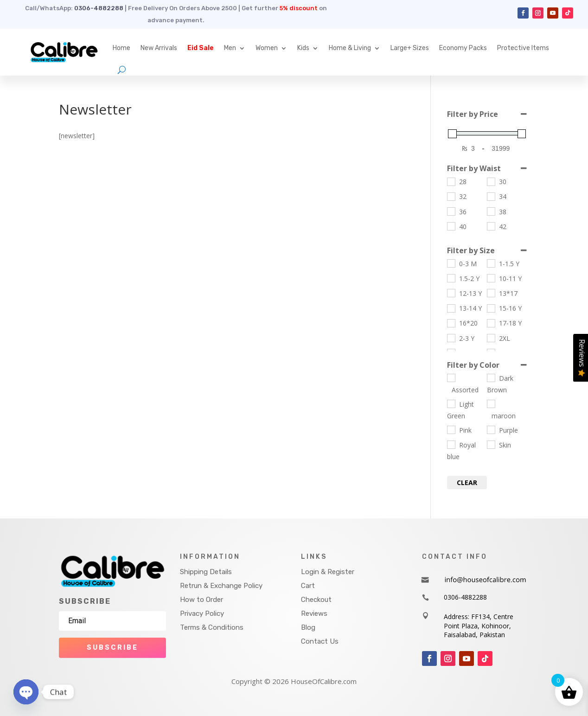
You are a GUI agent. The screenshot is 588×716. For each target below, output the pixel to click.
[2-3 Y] (451, 338)
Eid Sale (201, 48)
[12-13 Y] (451, 293)
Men (230, 48)
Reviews (314, 614)
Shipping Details (206, 572)
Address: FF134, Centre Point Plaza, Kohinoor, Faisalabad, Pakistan (479, 626)
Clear (467, 483)
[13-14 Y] (451, 308)
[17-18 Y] (491, 323)
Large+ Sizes (410, 48)
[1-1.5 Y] (491, 263)
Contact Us (320, 641)
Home (121, 48)
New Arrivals (159, 48)
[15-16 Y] (491, 308)
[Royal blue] (451, 444)
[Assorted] (451, 377)
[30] (491, 181)
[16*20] (451, 323)
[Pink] (451, 429)
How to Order (201, 600)
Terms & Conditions (212, 627)
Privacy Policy (202, 614)
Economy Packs (463, 48)
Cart (308, 586)
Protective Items (523, 48)
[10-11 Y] (491, 278)
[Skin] (491, 444)
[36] (451, 211)
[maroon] (491, 403)
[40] (451, 226)
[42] (491, 226)
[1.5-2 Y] (451, 278)
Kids (303, 48)
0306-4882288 (99, 8)
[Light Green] (451, 403)
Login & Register (328, 572)
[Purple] (491, 429)
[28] (451, 181)
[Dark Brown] (491, 377)
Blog (308, 627)
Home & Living (350, 48)
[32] (451, 196)
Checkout (316, 600)
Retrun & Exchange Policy (221, 586)
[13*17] (491, 293)
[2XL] (491, 338)
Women (267, 48)
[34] (491, 196)
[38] (491, 211)
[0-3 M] (451, 263)
